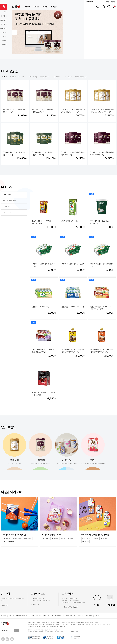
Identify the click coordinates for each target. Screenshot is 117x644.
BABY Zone (7, 212)
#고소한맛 (104, 538)
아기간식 (13, 77)
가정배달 (45, 7)
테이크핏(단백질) (81, 77)
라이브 (27, 7)
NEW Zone (7, 195)
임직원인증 (89, 616)
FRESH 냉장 (33, 77)
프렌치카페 (56, 77)
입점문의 (58, 616)
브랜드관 (36, 7)
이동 (16, 630)
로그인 (108, 2)
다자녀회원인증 (79, 616)
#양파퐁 (70, 538)
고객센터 (66, 594)
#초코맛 (96, 538)
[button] (14, 32)
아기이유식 (22, 77)
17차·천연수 (67, 77)
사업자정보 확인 (75, 623)
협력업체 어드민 (48, 616)
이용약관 (11, 616)
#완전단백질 (28, 538)
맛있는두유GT (45, 77)
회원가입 (113, 2)
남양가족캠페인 (67, 616)
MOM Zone (7, 206)
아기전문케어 (90, 1)
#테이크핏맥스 (87, 538)
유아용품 (54, 7)
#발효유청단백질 (9, 542)
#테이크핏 (7, 538)
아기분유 (4, 77)
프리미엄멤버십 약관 (35, 616)
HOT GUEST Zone (10, 201)
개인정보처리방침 (21, 616)
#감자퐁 (63, 538)
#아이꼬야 (46, 538)
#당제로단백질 (17, 538)
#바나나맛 (85, 542)
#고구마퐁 (55, 538)
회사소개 (4, 616)
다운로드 (35, 605)
